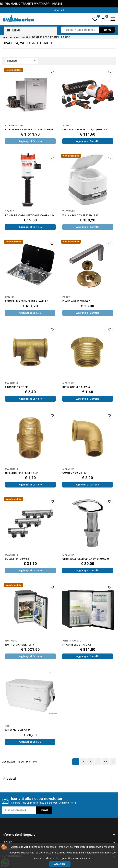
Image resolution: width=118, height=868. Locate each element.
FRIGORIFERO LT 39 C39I (77, 645)
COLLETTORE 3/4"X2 (17, 559)
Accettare (60, 864)
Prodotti (10, 779)
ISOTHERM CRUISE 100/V (20, 645)
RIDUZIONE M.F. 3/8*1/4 (76, 387)
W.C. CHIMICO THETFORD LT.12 (80, 215)
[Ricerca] (88, 30)
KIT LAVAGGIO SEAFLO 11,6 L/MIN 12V (85, 130)
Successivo (113, 762)
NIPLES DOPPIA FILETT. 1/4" (21, 473)
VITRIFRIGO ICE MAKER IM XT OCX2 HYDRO (30, 130)
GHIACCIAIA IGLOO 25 (18, 730)
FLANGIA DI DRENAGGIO (76, 301)
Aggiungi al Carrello (30, 141)
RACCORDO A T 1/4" (16, 387)
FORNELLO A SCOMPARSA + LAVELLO (27, 301)
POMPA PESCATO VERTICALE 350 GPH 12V (30, 215)
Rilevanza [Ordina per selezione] (22, 61)
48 (106, 762)
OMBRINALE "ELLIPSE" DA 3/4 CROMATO (86, 559)
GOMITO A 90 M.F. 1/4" (75, 473)
